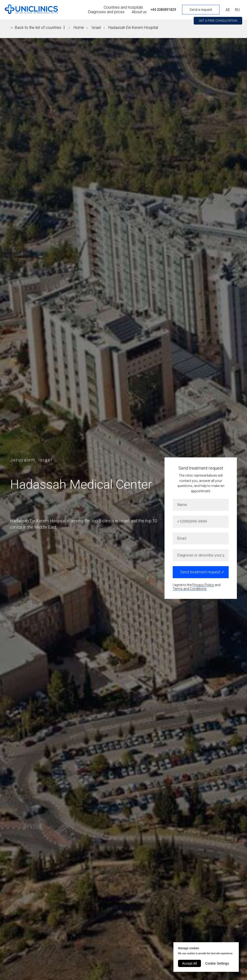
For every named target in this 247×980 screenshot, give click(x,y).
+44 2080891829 (163, 10)
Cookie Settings (217, 963)
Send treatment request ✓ (202, 572)
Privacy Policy (203, 585)
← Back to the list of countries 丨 (38, 28)
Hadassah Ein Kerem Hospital (133, 28)
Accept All (189, 963)
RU (237, 10)
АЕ (228, 10)
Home (79, 28)
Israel (96, 28)
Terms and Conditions (190, 589)
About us (139, 12)
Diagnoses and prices (106, 12)
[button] (218, 21)
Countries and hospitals (123, 7)
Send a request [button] (201, 10)
